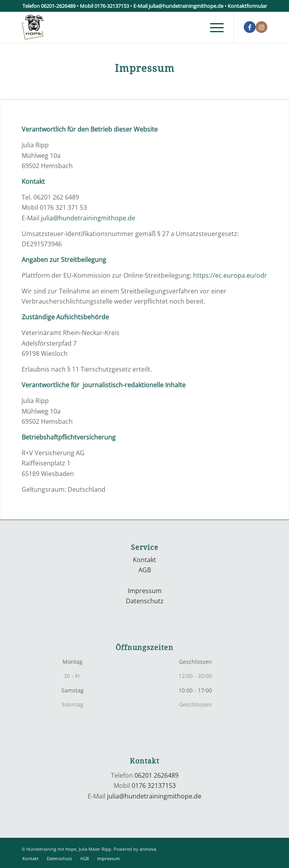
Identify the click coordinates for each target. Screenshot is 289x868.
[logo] (120, 27)
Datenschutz (145, 601)
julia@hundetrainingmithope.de (186, 6)
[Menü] (213, 27)
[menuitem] (213, 27)
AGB (145, 570)
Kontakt (144, 560)
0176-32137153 (112, 6)
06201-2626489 (58, 6)
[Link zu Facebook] (250, 27)
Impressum (145, 591)
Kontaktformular (247, 6)
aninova (148, 849)
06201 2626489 (156, 775)
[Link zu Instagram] (261, 27)
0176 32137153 (154, 786)
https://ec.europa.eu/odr (230, 275)
